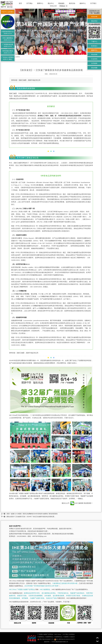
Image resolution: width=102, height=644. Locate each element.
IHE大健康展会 (45, 589)
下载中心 (94, 42)
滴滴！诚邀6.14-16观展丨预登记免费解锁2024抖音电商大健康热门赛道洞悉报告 (32, 514)
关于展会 (29, 3)
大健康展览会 (58, 637)
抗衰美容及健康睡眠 (36, 596)
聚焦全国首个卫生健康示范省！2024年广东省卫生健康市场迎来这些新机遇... (31, 517)
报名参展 (94, 17)
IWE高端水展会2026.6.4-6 (8, 52)
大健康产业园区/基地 (37, 598)
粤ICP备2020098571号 (45, 639)
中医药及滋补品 (63, 593)
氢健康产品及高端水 (77, 593)
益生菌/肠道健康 (59, 596)
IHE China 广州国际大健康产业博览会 (22, 589)
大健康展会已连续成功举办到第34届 (65, 583)
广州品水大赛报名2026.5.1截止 (8, 58)
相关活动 (72, 3)
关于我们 (93, 3)
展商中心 (40, 3)
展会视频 (94, 68)
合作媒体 (94, 63)
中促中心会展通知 (8, 12)
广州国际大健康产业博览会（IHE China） (50, 634)
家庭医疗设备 (22, 596)
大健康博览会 (49, 637)
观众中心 (51, 3)
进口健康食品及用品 (49, 593)
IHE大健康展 (77, 503)
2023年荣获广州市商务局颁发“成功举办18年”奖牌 (41, 586)
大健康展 (66, 637)
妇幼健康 (48, 596)
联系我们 (72, 634)
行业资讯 (17, 57)
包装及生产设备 (51, 598)
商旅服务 (61, 3)
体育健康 (25, 598)
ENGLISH (53, 6)
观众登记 (94, 21)
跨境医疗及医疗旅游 (73, 596)
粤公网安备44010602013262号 (64, 639)
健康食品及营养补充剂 (32, 593)
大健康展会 (41, 637)
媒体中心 (83, 3)
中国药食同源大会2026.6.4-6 (8, 33)
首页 (20, 3)
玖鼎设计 (72, 637)
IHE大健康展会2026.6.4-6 (8, 39)
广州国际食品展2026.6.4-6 (8, 45)
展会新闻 (94, 55)
